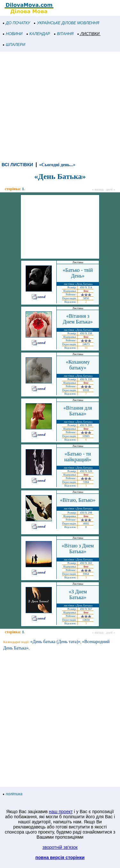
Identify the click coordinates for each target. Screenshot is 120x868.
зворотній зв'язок (60, 847)
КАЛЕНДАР (39, 34)
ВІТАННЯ (64, 34)
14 (86, 348)
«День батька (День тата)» (55, 642)
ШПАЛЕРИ (14, 45)
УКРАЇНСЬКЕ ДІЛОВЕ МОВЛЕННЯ (67, 23)
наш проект (61, 812)
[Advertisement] (60, 106)
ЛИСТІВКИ (89, 34)
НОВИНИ (13, 34)
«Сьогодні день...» (57, 165)
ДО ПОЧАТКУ (17, 23)
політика (13, 794)
